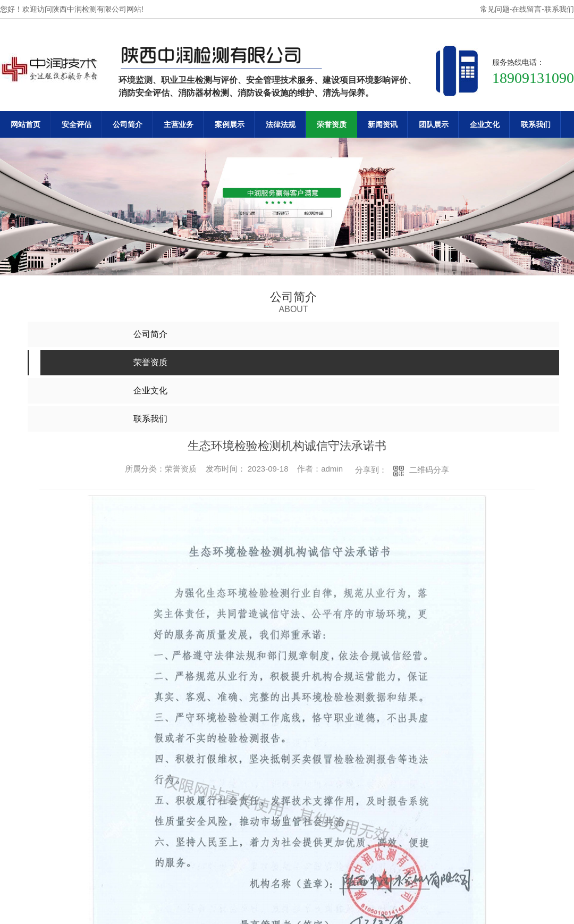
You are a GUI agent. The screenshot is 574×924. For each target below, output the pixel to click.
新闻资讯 (383, 124)
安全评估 (77, 124)
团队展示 (434, 124)
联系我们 (559, 9)
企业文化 (485, 124)
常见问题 (495, 9)
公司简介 (128, 124)
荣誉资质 (332, 124)
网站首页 (26, 124)
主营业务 (179, 124)
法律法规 (281, 124)
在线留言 (527, 9)
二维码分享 (429, 470)
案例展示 (230, 124)
